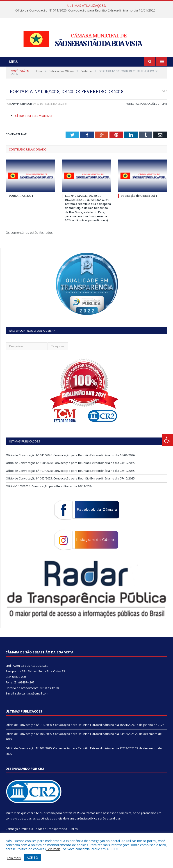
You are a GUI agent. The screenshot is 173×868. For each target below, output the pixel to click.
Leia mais (53, 849)
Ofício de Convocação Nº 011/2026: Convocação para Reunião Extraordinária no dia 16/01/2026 (85, 10)
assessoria (111, 818)
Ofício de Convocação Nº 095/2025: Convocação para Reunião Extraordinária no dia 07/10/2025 (70, 484)
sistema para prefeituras (61, 818)
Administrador (22, 109)
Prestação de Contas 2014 (139, 201)
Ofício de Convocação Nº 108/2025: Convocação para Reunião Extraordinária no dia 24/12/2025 (70, 468)
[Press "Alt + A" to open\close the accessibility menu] (167, 440)
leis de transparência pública (77, 824)
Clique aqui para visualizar (34, 121)
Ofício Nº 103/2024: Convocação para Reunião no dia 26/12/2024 (49, 492)
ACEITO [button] (32, 858)
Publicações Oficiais (154, 109)
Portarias (132, 109)
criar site (33, 818)
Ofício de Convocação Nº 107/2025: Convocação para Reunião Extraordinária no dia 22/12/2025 (70, 476)
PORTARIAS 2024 (21, 201)
